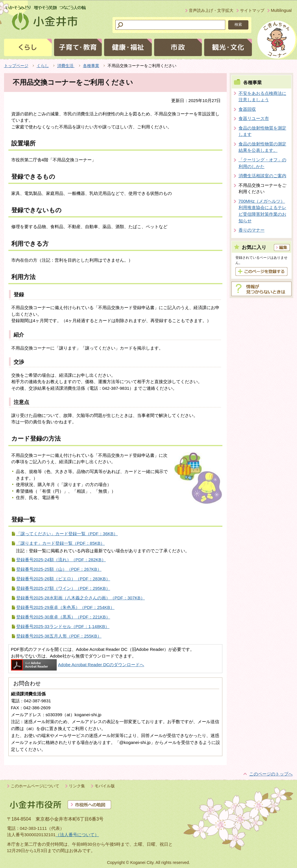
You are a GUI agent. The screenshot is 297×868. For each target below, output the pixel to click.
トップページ (16, 66)
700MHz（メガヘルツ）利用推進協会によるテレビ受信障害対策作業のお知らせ (262, 211)
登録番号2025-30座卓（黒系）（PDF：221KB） (63, 617)
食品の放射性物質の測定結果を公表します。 (262, 147)
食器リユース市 (254, 118)
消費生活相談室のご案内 (262, 176)
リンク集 (77, 786)
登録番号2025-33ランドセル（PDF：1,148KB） (63, 626)
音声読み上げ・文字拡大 (211, 10)
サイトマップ (252, 10)
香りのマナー (252, 230)
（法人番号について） (77, 835)
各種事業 (91, 66)
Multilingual (281, 10)
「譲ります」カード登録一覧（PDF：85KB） (61, 543)
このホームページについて (35, 786)
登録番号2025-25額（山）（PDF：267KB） (59, 569)
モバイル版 (105, 786)
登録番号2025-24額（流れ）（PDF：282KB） (61, 560)
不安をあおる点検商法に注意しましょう (262, 97)
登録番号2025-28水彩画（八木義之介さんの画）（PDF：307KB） (81, 598)
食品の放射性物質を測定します (262, 131)
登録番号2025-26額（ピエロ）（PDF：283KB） (63, 579)
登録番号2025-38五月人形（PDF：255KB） (59, 636)
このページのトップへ (271, 774)
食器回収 (247, 109)
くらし (43, 66)
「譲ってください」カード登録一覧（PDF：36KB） (67, 534)
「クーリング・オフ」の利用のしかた (262, 163)
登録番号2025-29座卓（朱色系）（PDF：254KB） (65, 607)
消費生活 (66, 66)
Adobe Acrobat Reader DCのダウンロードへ (78, 665)
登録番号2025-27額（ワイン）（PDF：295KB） (63, 588)
